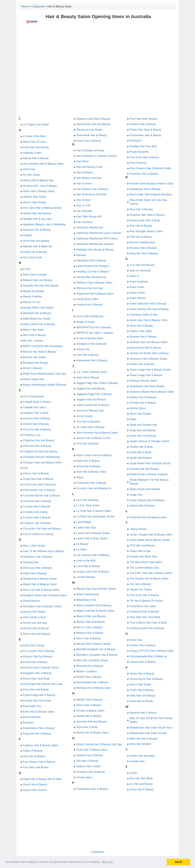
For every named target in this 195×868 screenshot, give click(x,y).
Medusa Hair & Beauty (90, 633)
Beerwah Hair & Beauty (37, 313)
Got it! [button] (178, 862)
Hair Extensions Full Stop (91, 194)
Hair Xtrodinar (85, 222)
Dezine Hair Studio (34, 612)
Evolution (29, 723)
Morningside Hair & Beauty (92, 682)
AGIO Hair (29, 169)
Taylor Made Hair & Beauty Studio (150, 540)
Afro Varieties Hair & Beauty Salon (43, 164)
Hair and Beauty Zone (89, 167)
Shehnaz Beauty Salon (143, 381)
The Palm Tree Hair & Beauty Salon (151, 573)
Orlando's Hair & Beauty (91, 772)
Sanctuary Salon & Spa (144, 315)
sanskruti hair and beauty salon (148, 517)
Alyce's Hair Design (35, 202)
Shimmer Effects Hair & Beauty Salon (152, 392)
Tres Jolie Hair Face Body (145, 617)
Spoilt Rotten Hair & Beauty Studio (150, 463)
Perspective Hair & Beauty (92, 789)
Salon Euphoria (139, 282)
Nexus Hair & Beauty (89, 705)
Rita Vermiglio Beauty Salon (146, 231)
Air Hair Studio (32, 175)
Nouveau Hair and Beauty (92, 722)
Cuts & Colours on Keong (38, 534)
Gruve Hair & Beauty (89, 141)
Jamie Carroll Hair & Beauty (93, 405)
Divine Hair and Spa (35, 623)
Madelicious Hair (86, 600)
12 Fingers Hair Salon (36, 124)
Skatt (133, 419)
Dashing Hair (31, 562)
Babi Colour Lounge (35, 275)
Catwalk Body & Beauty (37, 402)
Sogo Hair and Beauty (143, 430)
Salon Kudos (137, 293)
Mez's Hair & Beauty (88, 638)
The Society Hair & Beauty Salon (149, 579)
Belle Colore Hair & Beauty (39, 324)
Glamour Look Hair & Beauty (93, 119)
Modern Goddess (87, 671)
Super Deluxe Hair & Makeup (147, 500)
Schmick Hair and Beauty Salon (149, 342)
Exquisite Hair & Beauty (37, 734)
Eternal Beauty (32, 717)
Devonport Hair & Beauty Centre (42, 606)
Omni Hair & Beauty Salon (92, 750)
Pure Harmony (138, 163)
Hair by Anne (84, 184)
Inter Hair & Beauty (88, 355)
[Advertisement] (98, 53)
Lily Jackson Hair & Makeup (93, 555)
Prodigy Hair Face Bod (143, 146)
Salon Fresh (137, 287)
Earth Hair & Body (34, 645)
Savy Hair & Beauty (141, 326)
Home (25, 6)
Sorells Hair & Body (141, 447)
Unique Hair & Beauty (143, 645)
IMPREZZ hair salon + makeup (95, 333)
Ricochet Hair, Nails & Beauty (147, 215)
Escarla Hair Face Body (37, 701)
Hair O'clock (84, 200)
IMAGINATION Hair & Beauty (94, 327)
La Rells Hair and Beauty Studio (95, 516)
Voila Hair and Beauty (143, 696)
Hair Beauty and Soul (89, 178)
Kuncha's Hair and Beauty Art (94, 488)
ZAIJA (133, 773)
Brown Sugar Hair (34, 379)
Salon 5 (134, 276)
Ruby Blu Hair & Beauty (144, 253)
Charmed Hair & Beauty (37, 446)
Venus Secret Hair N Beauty (146, 679)
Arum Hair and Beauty (36, 241)
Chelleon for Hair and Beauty (40, 451)
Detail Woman (31, 601)
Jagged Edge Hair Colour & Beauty (97, 383)
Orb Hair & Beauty (87, 761)
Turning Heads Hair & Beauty (147, 628)
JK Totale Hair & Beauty (90, 427)
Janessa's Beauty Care (90, 411)
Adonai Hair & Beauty (36, 158)
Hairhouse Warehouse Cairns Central (99, 233)
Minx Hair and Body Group (92, 660)
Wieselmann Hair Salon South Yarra (151, 728)
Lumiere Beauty (86, 577)
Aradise (28, 235)
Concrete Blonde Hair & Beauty (42, 496)
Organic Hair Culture (89, 766)
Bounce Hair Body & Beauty (40, 352)
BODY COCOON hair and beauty (43, 346)
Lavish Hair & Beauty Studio (93, 533)
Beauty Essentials (34, 291)
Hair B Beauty (85, 172)
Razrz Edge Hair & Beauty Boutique (151, 194)
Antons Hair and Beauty (37, 213)
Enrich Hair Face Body (36, 679)
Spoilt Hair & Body (141, 452)
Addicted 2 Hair (32, 153)
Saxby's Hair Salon (141, 331)
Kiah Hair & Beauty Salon (91, 472)
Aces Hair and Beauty (36, 147)
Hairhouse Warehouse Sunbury (95, 244)
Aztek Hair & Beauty (35, 252)
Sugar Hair (136, 495)
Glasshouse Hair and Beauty (93, 124)
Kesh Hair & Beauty (88, 461)
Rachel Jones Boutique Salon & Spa (151, 184)
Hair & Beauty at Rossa (90, 150)
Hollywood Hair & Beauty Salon (95, 294)
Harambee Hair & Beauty (91, 260)
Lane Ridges (84, 522)
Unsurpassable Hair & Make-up (148, 656)
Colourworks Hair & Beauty (39, 490)
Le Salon (82, 550)
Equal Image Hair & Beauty (39, 695)
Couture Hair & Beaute (37, 506)
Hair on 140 (83, 205)
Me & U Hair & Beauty (89, 627)
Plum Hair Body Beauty (144, 119)
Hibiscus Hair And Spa (90, 288)
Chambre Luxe (32, 435)
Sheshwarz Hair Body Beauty (147, 386)
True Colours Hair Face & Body (148, 623)
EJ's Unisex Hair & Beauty (39, 651)
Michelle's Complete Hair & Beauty (97, 655)
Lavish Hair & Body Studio (92, 538)
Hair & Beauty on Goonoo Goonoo (97, 156)
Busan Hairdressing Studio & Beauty (45, 385)
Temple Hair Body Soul (143, 557)
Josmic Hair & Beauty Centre (93, 438)
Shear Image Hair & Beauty (146, 375)
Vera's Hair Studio (140, 684)
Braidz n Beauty (33, 368)
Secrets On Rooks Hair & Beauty (149, 353)
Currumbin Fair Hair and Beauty (42, 529)
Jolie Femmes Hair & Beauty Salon (97, 433)
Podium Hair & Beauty (143, 124)
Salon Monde (138, 298)
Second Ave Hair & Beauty (145, 348)
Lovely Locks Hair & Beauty (93, 572)
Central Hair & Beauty (36, 424)
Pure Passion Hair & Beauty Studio (150, 168)
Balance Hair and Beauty (38, 280)
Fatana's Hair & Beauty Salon (41, 745)
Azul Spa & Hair (33, 257)
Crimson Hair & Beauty (37, 517)
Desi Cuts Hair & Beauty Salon (41, 590)
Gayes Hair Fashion (35, 790)
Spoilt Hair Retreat (141, 458)
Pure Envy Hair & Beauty (145, 157)
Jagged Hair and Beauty (91, 389)
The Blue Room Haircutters (146, 562)
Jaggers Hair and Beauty (91, 399)
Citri (25, 468)
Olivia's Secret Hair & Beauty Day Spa (99, 744)
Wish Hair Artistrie (140, 744)
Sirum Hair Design (141, 414)
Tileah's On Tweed (141, 590)
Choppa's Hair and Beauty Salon (43, 463)
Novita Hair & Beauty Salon (93, 733)
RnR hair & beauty (141, 237)
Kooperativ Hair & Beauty (91, 483)
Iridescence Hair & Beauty (92, 360)
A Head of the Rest (34, 136)
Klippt (80, 477)
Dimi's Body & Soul (34, 617)
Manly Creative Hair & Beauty (94, 605)
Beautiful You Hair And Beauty (41, 286)
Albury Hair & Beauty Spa (38, 180)
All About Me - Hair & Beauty (40, 186)
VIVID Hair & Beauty (142, 690)
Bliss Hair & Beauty (35, 335)
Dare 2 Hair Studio (34, 546)
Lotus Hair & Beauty (88, 566)
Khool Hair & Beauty (88, 466)
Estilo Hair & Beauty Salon (39, 712)
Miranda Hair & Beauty (90, 666)
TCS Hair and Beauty (142, 545)
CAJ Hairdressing (33, 396)
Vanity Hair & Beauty (142, 674)
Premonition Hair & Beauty (146, 135)
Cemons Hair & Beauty (37, 418)
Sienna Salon (138, 408)
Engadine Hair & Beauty (37, 673)
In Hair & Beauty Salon (90, 338)
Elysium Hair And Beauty (38, 656)
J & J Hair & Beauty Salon (92, 372)
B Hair (27, 269)
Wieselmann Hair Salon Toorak (148, 733)
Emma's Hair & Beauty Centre (41, 668)
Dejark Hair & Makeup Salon (40, 584)
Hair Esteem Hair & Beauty (92, 189)
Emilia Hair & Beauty (35, 662)
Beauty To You (32, 302)
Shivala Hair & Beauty (143, 403)
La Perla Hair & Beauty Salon (94, 511)
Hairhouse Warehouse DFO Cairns (97, 239)
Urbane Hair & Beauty (143, 662)
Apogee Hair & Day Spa (37, 219)
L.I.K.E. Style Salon (88, 505)
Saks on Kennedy (140, 271)
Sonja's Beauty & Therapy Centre (150, 441)
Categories (38, 6)
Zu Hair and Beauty (141, 784)
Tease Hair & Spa (140, 551)
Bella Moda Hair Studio (37, 319)
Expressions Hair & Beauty (39, 728)
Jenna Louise (84, 416)
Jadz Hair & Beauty (88, 377)
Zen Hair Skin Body (141, 778)
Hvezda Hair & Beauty (89, 305)
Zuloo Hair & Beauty (142, 789)
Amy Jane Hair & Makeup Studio (42, 208)
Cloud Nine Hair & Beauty (38, 479)
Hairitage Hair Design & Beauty (95, 250)
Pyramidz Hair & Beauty (144, 174)
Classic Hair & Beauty (36, 473)
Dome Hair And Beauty (37, 634)
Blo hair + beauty (33, 341)
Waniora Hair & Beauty (143, 713)
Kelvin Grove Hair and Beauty (94, 455)
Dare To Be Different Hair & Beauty (44, 551)
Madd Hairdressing (88, 594)
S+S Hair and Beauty (142, 265)
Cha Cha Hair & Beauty (37, 429)
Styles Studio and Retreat (145, 489)
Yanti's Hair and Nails (142, 756)
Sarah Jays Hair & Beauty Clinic (149, 320)
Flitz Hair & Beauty (34, 756)
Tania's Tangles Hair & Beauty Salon (151, 535)
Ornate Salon (84, 777)
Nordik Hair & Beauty (89, 716)
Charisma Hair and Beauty (39, 440)
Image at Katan (85, 322)
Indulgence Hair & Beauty (91, 344)
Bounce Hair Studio (35, 357)
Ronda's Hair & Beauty (143, 248)
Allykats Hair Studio (35, 197)
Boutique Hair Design (36, 363)
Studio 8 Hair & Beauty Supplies (149, 474)
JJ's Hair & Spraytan (88, 422)
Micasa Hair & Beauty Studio (93, 644)
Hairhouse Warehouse (90, 227)
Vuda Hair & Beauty (141, 701)
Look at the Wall (86, 561)
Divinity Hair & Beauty (36, 628)
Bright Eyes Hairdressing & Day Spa (45, 374)
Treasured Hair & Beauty (144, 612)
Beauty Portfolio (33, 297)
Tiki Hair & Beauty (140, 584)
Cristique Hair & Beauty (37, 523)
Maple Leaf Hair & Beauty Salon (95, 611)
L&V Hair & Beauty (87, 500)
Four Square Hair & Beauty (39, 762)
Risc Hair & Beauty (141, 226)
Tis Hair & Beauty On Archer (146, 601)
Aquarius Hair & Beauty (37, 230)
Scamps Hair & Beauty (143, 337)
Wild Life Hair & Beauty (144, 739)
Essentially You (32, 706)
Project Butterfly (139, 152)
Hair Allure (83, 161)
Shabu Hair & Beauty (142, 364)
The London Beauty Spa (144, 568)
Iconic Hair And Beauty (90, 316)
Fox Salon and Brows (36, 767)
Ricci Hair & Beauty (141, 209)
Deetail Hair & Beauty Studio (40, 579)
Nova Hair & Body (87, 727)
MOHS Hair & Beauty (89, 677)
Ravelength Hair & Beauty (145, 189)
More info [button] (107, 862)
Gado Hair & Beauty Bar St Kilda (42, 779)
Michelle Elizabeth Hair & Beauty (96, 649)
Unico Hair (136, 640)
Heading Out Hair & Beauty (92, 272)
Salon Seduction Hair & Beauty (148, 304)
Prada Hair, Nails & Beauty (146, 130)
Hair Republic (84, 211)
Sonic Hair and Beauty (143, 436)
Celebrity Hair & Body (36, 413)
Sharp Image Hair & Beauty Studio (150, 370)
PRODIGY (136, 141)
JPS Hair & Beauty (87, 444)
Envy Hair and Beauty (36, 690)
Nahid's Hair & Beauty (89, 700)
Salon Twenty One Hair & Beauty (149, 309)
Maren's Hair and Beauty (91, 616)
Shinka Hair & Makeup (143, 397)
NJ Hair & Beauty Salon (90, 711)
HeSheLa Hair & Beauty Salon (94, 283)
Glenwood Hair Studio (89, 130)
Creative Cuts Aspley (36, 512)
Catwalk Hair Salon (34, 407)
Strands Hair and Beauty (144, 469)
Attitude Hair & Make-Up (38, 246)
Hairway (81, 255)
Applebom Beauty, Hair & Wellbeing (44, 224)
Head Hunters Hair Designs (93, 266)
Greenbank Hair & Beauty (92, 135)
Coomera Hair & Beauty (37, 501)
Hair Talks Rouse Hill (89, 217)
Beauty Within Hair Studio (38, 308)
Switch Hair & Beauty (142, 506)
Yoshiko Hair (137, 761)
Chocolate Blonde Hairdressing (42, 457)
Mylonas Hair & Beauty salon (93, 688)
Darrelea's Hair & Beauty (38, 557)
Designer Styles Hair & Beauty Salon (45, 595)
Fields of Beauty (33, 751)
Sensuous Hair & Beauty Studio (148, 359)
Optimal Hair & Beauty (90, 755)
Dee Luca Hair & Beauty (37, 568)
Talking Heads (138, 529)
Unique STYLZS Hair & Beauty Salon (152, 651)
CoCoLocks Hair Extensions (40, 484)
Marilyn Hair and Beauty (91, 622)
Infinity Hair (83, 349)
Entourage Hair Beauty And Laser (43, 684)
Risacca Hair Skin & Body (145, 220)
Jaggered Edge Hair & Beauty (94, 394)
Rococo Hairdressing (142, 242)
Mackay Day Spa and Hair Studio (96, 589)
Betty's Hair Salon (34, 330)
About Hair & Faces (35, 142)
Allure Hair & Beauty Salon (39, 191)
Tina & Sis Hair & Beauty (144, 595)
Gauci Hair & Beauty (35, 784)
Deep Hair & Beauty (35, 573)
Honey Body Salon (87, 299)
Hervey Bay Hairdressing (91, 277)
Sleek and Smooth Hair (144, 425)
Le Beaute (82, 544)
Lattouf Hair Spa (86, 528)
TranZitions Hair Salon (143, 606)
